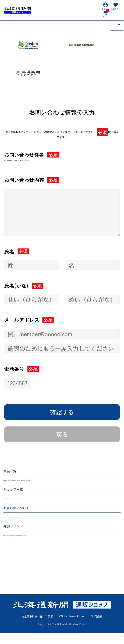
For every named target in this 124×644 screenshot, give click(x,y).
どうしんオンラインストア (20, 505)
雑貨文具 (54, 484)
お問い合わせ (76, 525)
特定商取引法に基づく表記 (37, 627)
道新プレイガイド (15, 545)
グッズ (101, 484)
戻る (62, 437)
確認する (62, 415)
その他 (113, 484)
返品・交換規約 (34, 525)
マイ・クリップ (94, 545)
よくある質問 (56, 525)
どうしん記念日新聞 (69, 545)
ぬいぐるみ (70, 484)
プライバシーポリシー (71, 627)
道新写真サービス (41, 545)
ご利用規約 (96, 627)
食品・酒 (87, 484)
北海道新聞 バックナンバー (21, 484)
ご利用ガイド (12, 525)
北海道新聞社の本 (52, 505)
